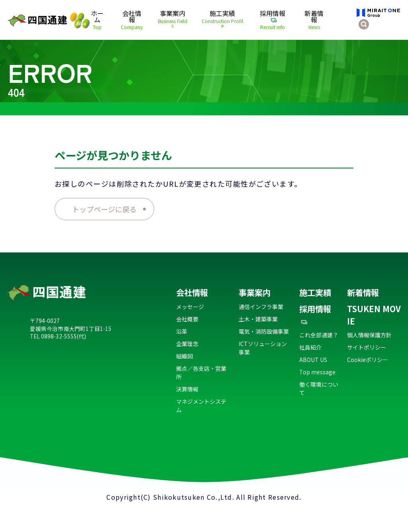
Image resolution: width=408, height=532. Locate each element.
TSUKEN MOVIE (374, 315)
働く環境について (319, 388)
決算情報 (187, 389)
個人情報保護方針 (369, 335)
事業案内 (173, 19)
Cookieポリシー (368, 360)
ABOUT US (313, 360)
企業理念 (187, 344)
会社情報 (132, 20)
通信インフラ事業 (261, 307)
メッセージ (190, 307)
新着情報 (314, 20)
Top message (317, 372)
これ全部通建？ (319, 335)
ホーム (97, 20)
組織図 (184, 356)
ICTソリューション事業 (263, 348)
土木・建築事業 (258, 319)
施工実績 (222, 19)
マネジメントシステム (201, 406)
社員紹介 (310, 347)
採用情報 (273, 20)
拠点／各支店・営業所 (201, 373)
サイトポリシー (367, 347)
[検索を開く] (364, 24)
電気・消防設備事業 (264, 331)
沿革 (182, 331)
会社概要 (187, 319)
